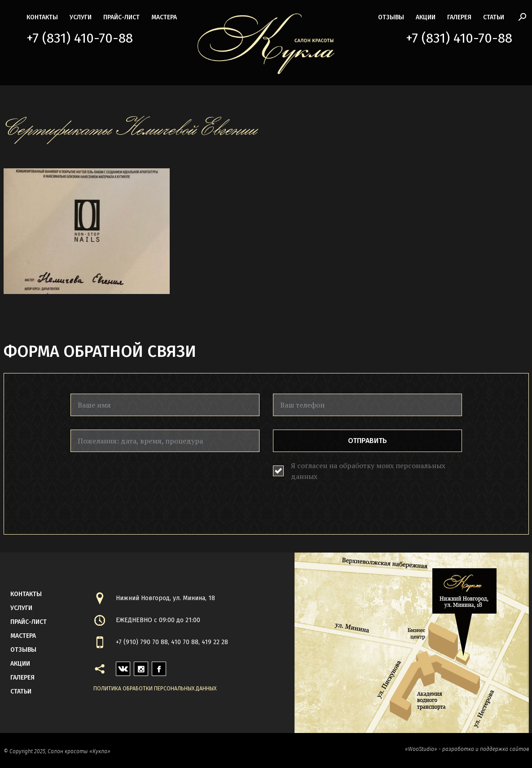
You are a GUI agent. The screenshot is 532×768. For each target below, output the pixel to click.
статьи (494, 17)
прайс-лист (121, 17)
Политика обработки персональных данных (155, 689)
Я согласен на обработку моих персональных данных (368, 471)
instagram (141, 666)
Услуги (81, 17)
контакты (42, 17)
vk (120, 666)
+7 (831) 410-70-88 (80, 38)
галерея (459, 17)
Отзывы (391, 17)
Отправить (367, 441)
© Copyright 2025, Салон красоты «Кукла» (57, 751)
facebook (159, 666)
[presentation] (139, 483)
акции (426, 17)
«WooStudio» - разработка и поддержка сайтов (467, 749)
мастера (164, 17)
